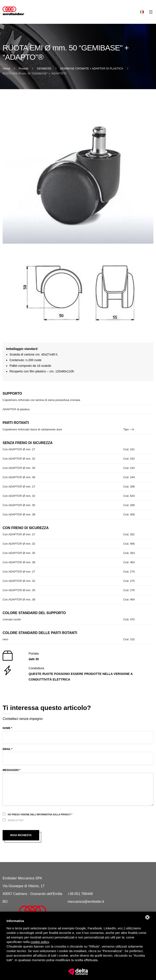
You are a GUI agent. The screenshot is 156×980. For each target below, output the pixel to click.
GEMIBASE (44, 68)
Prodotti (23, 68)
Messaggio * (11, 770)
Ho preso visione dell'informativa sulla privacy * (40, 814)
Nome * (7, 728)
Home (6, 68)
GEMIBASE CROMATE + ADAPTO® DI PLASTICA (92, 68)
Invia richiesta (21, 835)
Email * (7, 749)
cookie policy (40, 942)
